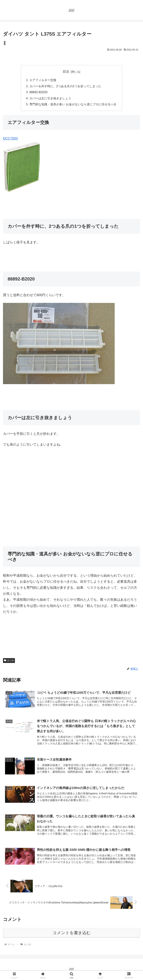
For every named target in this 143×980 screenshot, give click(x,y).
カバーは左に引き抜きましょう (50, 98)
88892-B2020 (38, 92)
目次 (66, 72)
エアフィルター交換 (43, 80)
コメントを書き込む (72, 933)
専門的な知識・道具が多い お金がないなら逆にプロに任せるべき (73, 104)
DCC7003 (10, 138)
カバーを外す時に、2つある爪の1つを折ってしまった (65, 86)
